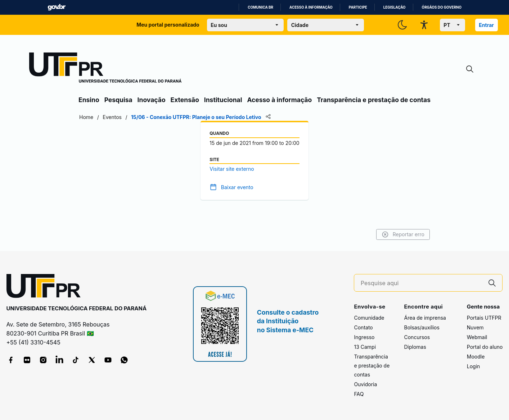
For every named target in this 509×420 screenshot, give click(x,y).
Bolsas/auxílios (422, 327)
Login (474, 366)
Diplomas (415, 347)
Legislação (395, 7)
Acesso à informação (311, 7)
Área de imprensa (425, 318)
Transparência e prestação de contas (374, 100)
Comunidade (369, 318)
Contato (363, 327)
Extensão (185, 100)
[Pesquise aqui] (422, 283)
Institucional (223, 100)
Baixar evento (237, 187)
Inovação (152, 100)
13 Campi (365, 347)
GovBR (57, 7)
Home (86, 117)
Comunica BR (260, 7)
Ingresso (364, 337)
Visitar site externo (232, 169)
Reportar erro (403, 234)
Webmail (477, 337)
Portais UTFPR (484, 318)
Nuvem (475, 327)
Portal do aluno (485, 347)
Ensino (89, 100)
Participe (358, 7)
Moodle (476, 357)
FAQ (359, 394)
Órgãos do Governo (442, 7)
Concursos (417, 337)
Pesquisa (118, 100)
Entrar (486, 25)
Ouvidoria (365, 384)
